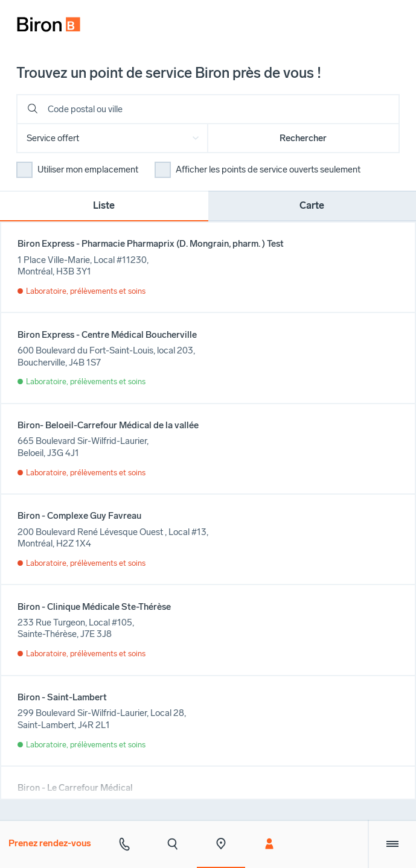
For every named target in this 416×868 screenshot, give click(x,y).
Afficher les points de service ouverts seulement (268, 169)
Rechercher (303, 138)
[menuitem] (43, 19)
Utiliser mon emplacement (88, 169)
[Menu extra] (392, 844)
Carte (312, 205)
